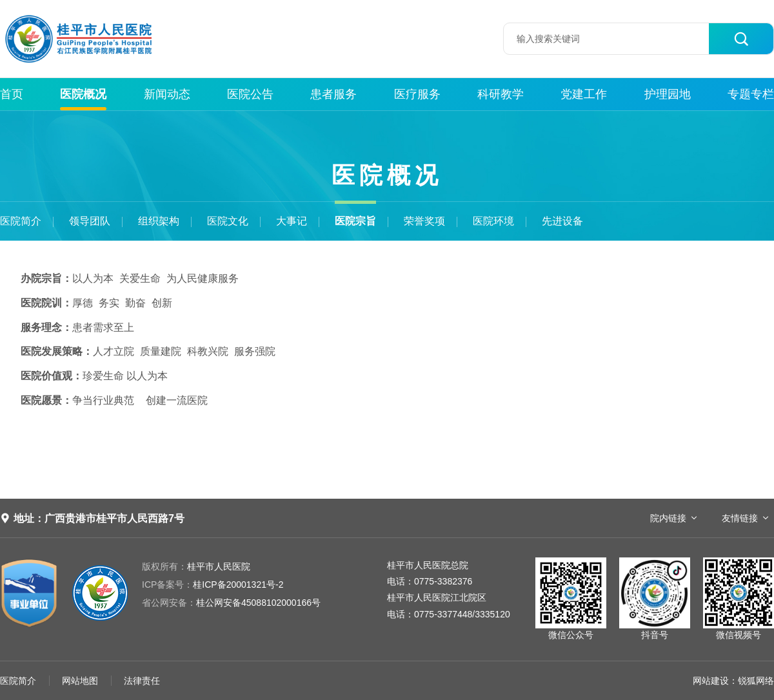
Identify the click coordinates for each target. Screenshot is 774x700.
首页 (12, 94)
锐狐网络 (756, 681)
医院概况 (83, 94)
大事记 (292, 221)
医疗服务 (417, 94)
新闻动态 (167, 94)
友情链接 (740, 518)
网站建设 (711, 681)
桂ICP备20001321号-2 (213, 585)
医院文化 (228, 221)
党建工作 (584, 94)
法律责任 (142, 681)
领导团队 (90, 221)
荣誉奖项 (424, 221)
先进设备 (562, 221)
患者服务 (333, 94)
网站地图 (80, 681)
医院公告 (250, 94)
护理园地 (668, 94)
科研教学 (501, 94)
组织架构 (159, 221)
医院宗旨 (355, 221)
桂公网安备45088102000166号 (231, 603)
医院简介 (21, 221)
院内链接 (668, 518)
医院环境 (493, 221)
